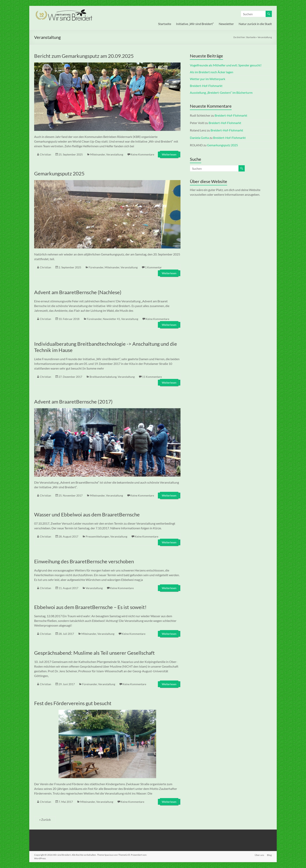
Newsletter (226, 24)
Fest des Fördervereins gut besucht (73, 703)
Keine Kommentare (142, 154)
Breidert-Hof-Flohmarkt (206, 86)
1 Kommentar (153, 267)
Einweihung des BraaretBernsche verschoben (84, 561)
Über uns (259, 855)
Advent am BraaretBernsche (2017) (73, 402)
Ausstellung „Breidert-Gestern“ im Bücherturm (221, 92)
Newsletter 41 (111, 319)
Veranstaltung (115, 154)
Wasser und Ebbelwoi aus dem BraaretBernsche (87, 514)
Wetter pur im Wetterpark (208, 79)
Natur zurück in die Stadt (255, 24)
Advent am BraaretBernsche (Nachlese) (78, 292)
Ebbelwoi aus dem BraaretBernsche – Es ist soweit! (90, 607)
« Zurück (45, 819)
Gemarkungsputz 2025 (59, 173)
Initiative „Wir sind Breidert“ (195, 24)
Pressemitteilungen (97, 536)
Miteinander (98, 154)
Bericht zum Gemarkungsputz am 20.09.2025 (84, 56)
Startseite (165, 24)
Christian (45, 154)
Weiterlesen (169, 154)
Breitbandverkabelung (103, 377)
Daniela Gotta (199, 138)
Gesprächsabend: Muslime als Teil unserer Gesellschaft (94, 653)
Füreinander (96, 267)
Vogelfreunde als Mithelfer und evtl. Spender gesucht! (226, 65)
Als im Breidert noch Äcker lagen (212, 72)
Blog (270, 855)
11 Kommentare (152, 377)
